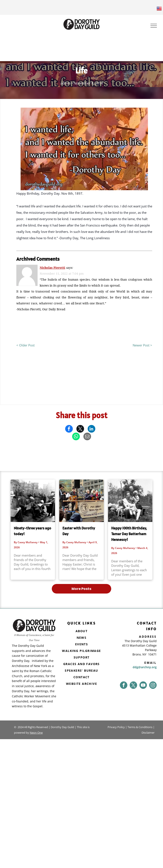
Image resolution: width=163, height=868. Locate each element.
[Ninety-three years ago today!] (33, 501)
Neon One (36, 733)
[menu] (154, 26)
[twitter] (133, 685)
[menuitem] (81, 631)
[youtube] (143, 685)
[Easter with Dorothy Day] (81, 501)
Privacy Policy (116, 727)
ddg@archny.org (145, 667)
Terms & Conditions (140, 727)
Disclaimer (148, 733)
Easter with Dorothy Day (79, 531)
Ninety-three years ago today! (32, 531)
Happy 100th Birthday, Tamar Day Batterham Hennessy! (129, 534)
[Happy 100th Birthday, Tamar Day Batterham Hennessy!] (130, 501)
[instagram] (153, 685)
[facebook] (124, 685)
